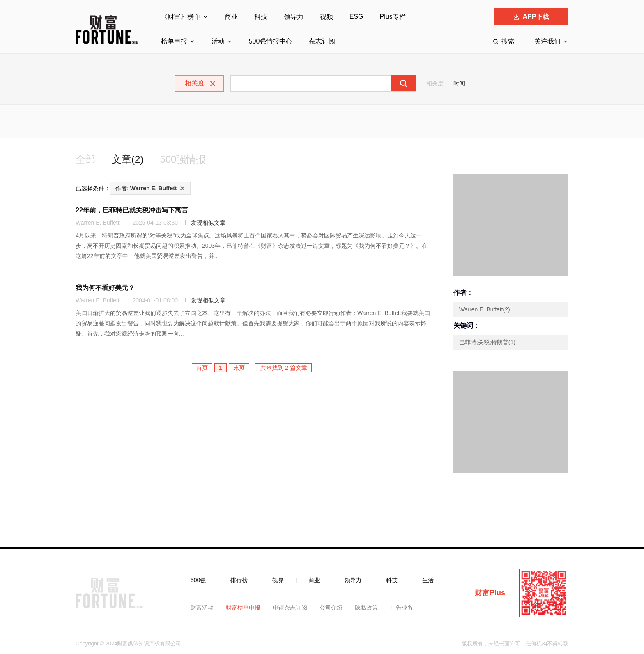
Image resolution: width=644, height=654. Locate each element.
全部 (85, 159)
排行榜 (239, 580)
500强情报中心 (271, 41)
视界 (278, 580)
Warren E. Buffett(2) (485, 309)
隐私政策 (366, 608)
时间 (459, 83)
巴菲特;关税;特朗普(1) (487, 342)
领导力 (294, 17)
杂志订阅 (322, 41)
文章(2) (128, 159)
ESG (356, 17)
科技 (261, 17)
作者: (146, 188)
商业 (231, 17)
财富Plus (490, 593)
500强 (198, 580)
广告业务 (402, 608)
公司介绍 (331, 608)
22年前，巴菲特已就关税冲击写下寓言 (132, 210)
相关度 (435, 83)
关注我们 (547, 41)
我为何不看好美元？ (105, 288)
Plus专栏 (393, 17)
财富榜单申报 (243, 608)
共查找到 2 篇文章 (283, 368)
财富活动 (202, 608)
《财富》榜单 (181, 17)
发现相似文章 (208, 223)
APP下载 (532, 17)
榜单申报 (174, 41)
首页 (202, 368)
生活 (428, 580)
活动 (218, 41)
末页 (239, 368)
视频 (327, 17)
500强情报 (183, 159)
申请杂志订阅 (290, 608)
